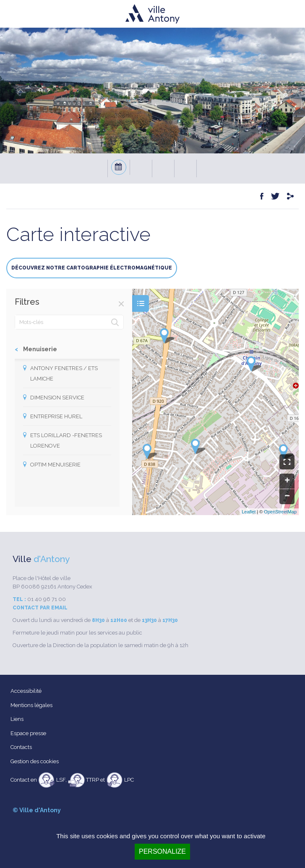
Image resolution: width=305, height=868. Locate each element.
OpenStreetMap (280, 512)
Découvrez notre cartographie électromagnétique (92, 268)
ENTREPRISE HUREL (56, 416)
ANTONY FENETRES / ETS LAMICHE (64, 373)
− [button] (287, 497)
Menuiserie (40, 349)
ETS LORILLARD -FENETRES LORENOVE (66, 440)
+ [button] (287, 481)
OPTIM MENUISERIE (55, 465)
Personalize (162, 851)
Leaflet (249, 512)
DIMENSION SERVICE (57, 398)
